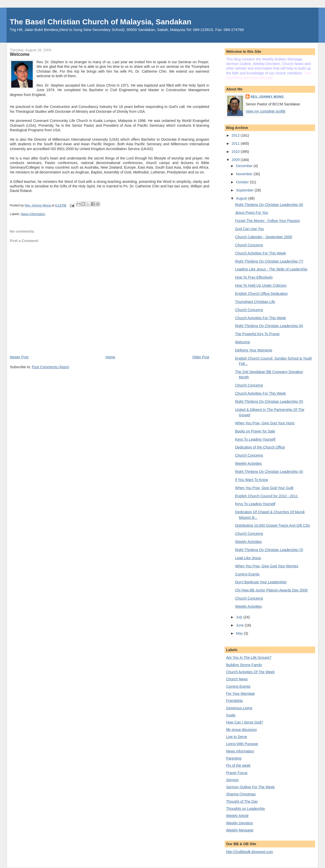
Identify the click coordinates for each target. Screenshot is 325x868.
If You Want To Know (252, 480)
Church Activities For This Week (261, 253)
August (242, 198)
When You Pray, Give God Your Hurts (265, 423)
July (240, 617)
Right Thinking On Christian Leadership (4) (269, 472)
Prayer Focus (237, 773)
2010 (236, 152)
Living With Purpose (242, 744)
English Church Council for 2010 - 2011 (266, 496)
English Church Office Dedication (261, 294)
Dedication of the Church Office (260, 447)
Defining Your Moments (254, 350)
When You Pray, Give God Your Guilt (264, 488)
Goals (231, 715)
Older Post (201, 357)
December (245, 166)
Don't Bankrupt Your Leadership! (261, 582)
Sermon (232, 780)
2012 (236, 135)
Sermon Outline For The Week (250, 787)
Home (110, 357)
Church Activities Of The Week (250, 672)
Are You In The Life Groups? (249, 657)
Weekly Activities (248, 463)
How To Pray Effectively (254, 277)
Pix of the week (238, 765)
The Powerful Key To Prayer (257, 334)
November (245, 174)
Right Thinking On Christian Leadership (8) (269, 205)
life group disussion (241, 730)
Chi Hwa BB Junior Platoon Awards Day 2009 (271, 590)
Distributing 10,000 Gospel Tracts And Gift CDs (273, 525)
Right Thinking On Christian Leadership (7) (269, 261)
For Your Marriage (240, 694)
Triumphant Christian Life (255, 302)
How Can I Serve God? (245, 722)
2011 (236, 143)
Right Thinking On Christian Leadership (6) (269, 326)
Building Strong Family (244, 665)
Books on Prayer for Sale (255, 431)
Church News (237, 679)
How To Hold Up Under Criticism (261, 285)
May (240, 633)
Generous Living (239, 708)
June (240, 625)
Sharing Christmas (241, 794)
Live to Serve (237, 737)
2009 (236, 160)
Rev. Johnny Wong (267, 97)
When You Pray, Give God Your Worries (267, 566)
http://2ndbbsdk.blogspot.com (249, 852)
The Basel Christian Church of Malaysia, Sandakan (101, 22)
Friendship (234, 701)
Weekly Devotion (239, 823)
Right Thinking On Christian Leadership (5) (269, 401)
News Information (33, 214)
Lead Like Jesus (248, 558)
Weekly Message (240, 830)
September (245, 190)
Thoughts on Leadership (245, 809)
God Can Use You (249, 229)
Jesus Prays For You (252, 213)
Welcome (243, 342)
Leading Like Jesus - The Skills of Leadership (271, 269)
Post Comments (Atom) (50, 367)
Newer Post (19, 357)
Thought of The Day (242, 801)
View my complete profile (265, 111)
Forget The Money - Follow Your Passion (267, 221)
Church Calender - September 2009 (264, 237)
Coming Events (247, 574)
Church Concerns (249, 245)
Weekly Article (237, 816)
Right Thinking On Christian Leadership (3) (269, 550)
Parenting (234, 758)
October (243, 182)
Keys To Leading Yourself (255, 439)
